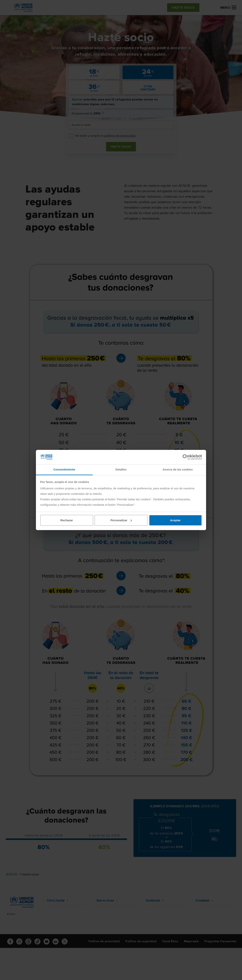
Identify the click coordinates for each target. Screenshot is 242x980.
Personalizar (121, 520)
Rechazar (67, 520)
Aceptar (175, 520)
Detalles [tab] (121, 469)
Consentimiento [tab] (64, 469)
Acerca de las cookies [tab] (178, 469)
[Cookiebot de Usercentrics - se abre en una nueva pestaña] (185, 457)
